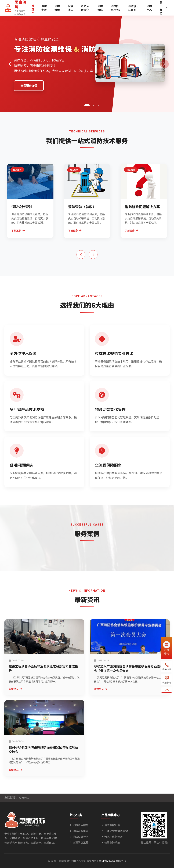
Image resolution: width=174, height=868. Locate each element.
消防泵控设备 (111, 825)
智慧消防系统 (111, 842)
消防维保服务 (79, 825)
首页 (33, 8)
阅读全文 (15, 689)
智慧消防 (70, 8)
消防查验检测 (79, 837)
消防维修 (100, 8)
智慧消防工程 (79, 842)
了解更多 (18, 230)
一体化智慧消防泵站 (115, 831)
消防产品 (149, 8)
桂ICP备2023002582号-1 (112, 861)
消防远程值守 (85, 8)
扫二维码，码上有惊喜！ (155, 842)
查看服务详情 (29, 85)
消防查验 (44, 8)
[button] (87, 105)
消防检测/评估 (115, 8)
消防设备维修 (79, 831)
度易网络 (24, 798)
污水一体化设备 (112, 837)
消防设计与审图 (133, 8)
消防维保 (57, 8)
